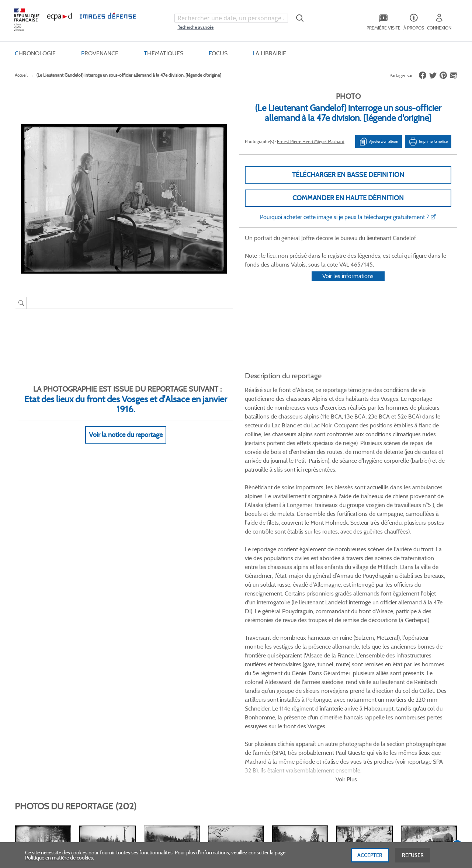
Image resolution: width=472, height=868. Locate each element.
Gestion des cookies (207, 716)
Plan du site (220, 788)
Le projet (275, 667)
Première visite (282, 680)
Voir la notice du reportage (126, 426)
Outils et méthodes (127, 704)
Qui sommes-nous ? (48, 667)
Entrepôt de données (289, 692)
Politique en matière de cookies (59, 861)
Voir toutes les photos (424, 579)
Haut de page (402, 783)
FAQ (111, 667)
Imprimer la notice (428, 142)
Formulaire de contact (388, 682)
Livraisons (117, 680)
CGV (190, 667)
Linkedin (326, 619)
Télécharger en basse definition (348, 175)
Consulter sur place (47, 680)
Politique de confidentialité (215, 692)
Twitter (312, 619)
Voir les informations (348, 286)
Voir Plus (346, 442)
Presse (273, 716)
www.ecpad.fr (41, 692)
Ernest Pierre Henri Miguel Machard (311, 141)
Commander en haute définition (348, 198)
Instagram (340, 619)
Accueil (21, 75)
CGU (191, 680)
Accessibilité (119, 716)
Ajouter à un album (379, 142)
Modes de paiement (128, 692)
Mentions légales (204, 704)
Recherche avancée (195, 27)
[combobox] (231, 18)
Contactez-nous (283, 704)
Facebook (298, 619)
